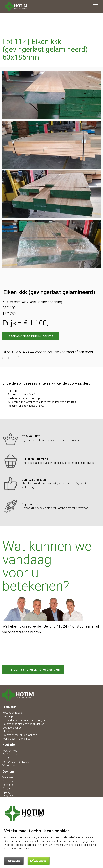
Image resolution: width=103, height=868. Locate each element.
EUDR (6, 758)
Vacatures (8, 785)
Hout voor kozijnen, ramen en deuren (23, 724)
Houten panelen (11, 716)
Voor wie (8, 777)
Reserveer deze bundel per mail (31, 336)
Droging (7, 789)
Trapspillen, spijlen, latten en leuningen (24, 720)
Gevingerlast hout (12, 728)
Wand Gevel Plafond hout (17, 739)
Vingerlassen (10, 765)
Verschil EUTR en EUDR (16, 762)
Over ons (8, 781)
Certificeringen (11, 754)
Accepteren (40, 861)
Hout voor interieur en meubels (20, 735)
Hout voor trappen (13, 713)
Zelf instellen (14, 861)
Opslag (6, 792)
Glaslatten (8, 731)
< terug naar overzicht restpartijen (33, 669)
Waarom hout (10, 751)
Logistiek (8, 796)
